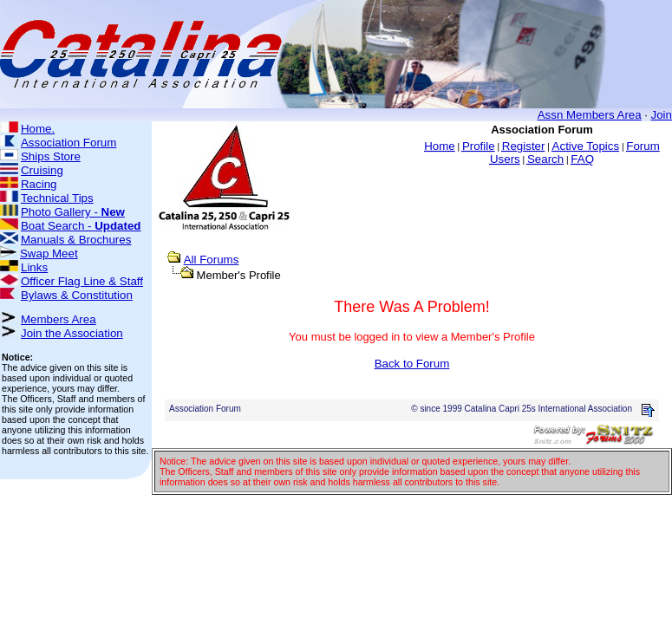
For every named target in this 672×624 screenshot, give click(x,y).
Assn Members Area (590, 115)
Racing (39, 184)
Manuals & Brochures (76, 240)
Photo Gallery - (73, 212)
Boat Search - (81, 226)
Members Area (59, 319)
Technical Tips (57, 198)
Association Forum (69, 143)
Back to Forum (412, 364)
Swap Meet (49, 253)
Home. (38, 129)
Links (34, 267)
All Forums (212, 260)
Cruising (42, 170)
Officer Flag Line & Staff (82, 281)
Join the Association (72, 333)
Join (662, 115)
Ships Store (51, 156)
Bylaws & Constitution (77, 295)
